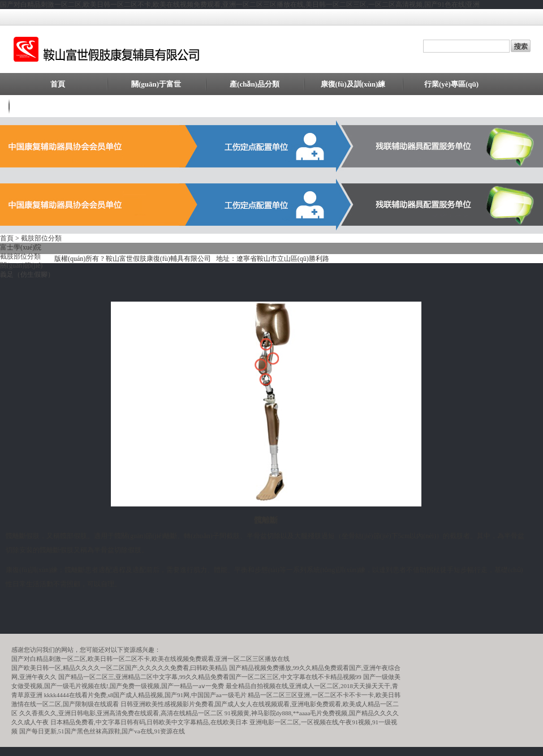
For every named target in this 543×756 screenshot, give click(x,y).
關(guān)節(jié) (21, 265)
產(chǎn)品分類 (255, 84)
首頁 (58, 84)
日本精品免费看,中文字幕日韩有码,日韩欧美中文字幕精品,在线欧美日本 (149, 722)
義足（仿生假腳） (27, 274)
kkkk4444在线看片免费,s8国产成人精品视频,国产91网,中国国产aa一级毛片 (145, 695)
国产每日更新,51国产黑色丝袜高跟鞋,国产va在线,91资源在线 (102, 731)
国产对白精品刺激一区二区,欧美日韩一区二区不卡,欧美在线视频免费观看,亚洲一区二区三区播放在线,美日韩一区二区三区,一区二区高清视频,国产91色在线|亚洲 (240, 5)
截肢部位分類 (41, 238)
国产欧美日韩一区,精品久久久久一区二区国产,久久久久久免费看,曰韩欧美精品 (119, 668)
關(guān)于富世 (156, 84)
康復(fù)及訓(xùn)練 (353, 84)
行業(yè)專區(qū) (451, 84)
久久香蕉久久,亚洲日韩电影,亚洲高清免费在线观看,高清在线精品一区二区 (121, 713)
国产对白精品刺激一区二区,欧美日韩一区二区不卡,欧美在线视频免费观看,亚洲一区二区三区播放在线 (150, 659)
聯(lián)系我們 (58, 106)
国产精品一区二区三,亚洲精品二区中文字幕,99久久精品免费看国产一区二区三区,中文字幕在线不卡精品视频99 (210, 677)
